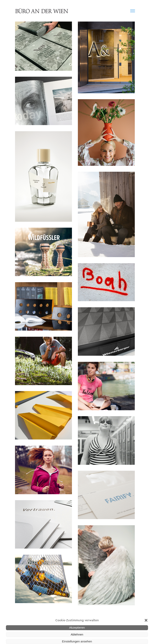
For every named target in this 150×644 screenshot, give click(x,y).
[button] (146, 620)
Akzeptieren (77, 627)
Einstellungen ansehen (77, 641)
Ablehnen (77, 634)
